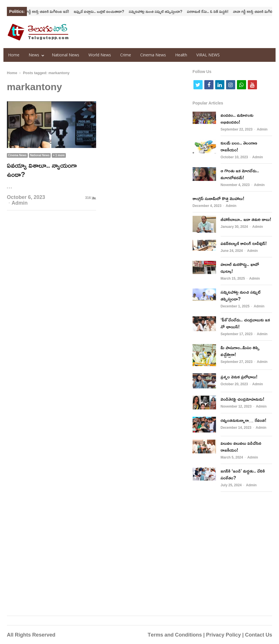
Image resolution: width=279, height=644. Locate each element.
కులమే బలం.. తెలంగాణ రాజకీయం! (239, 146)
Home (14, 55)
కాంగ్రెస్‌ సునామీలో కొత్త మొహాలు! (218, 198)
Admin (20, 203)
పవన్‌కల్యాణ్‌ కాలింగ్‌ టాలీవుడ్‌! (244, 243)
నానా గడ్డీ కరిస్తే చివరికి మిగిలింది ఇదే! (48, 11)
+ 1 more (59, 155)
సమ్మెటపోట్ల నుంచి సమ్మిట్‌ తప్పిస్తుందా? (159, 11)
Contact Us (259, 635)
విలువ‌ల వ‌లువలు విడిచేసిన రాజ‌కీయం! (241, 447)
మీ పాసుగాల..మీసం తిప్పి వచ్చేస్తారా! (240, 351)
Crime (126, 55)
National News (66, 55)
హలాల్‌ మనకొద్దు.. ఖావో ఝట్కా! (240, 268)
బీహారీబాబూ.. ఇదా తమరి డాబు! (246, 219)
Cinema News (153, 55)
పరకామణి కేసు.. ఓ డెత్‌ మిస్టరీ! (211, 11)
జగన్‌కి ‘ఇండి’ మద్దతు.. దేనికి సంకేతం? (243, 474)
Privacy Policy (223, 635)
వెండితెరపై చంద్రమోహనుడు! (243, 399)
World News (100, 55)
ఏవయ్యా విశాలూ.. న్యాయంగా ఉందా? (42, 170)
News (34, 55)
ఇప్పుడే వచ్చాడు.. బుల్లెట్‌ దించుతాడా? (103, 11)
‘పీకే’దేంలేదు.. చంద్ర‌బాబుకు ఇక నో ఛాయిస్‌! (245, 323)
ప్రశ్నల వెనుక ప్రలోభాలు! (239, 377)
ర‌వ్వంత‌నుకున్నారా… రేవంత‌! (244, 420)
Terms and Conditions (175, 635)
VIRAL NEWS (208, 55)
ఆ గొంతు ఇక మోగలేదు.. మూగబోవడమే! (240, 174)
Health (181, 55)
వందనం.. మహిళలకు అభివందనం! (237, 118)
